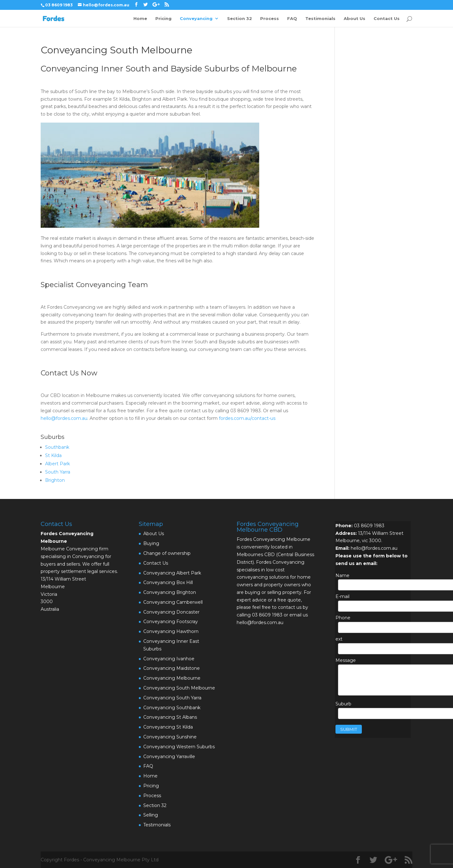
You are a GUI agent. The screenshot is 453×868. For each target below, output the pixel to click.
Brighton (55, 480)
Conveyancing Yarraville (169, 757)
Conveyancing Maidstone (172, 668)
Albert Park (57, 464)
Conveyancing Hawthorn (171, 631)
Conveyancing (196, 19)
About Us (355, 19)
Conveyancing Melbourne (172, 678)
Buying (151, 543)
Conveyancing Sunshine (170, 737)
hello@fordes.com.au (64, 418)
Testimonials (320, 19)
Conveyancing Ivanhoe (169, 659)
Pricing (163, 19)
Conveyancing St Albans (170, 717)
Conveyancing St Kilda (168, 727)
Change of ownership (167, 553)
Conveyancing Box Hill (168, 582)
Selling (151, 815)
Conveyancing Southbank (172, 708)
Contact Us (387, 19)
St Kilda (53, 455)
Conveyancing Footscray (171, 622)
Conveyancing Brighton (170, 592)
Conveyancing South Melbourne (179, 688)
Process (270, 19)
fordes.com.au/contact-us (247, 418)
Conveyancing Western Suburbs (179, 747)
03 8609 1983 (369, 526)
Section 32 (240, 19)
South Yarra (58, 472)
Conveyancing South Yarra (172, 698)
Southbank (57, 447)
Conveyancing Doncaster (171, 612)
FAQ (292, 19)
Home (140, 19)
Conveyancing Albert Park (172, 573)
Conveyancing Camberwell (173, 602)
